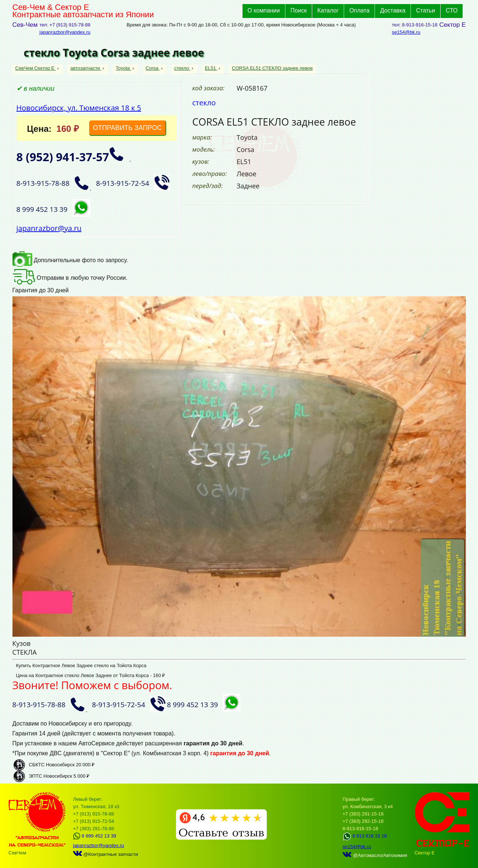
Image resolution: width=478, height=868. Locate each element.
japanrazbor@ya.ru (49, 228)
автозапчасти (86, 68)
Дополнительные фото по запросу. (70, 260)
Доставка (393, 10)
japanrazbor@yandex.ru (65, 32)
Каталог (328, 10)
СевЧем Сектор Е (36, 68)
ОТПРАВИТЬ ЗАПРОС (127, 128)
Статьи (426, 10)
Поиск (299, 10)
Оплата (359, 10)
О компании (264, 10)
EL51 (211, 68)
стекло (182, 68)
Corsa (153, 68)
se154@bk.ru (406, 32)
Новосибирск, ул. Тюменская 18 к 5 (79, 108)
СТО (452, 10)
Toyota (124, 68)
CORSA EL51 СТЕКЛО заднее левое (272, 68)
